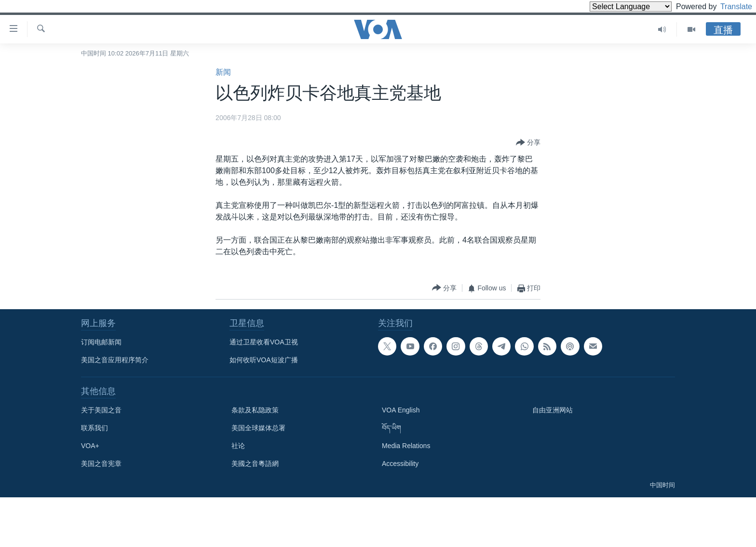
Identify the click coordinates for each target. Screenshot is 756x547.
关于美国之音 (101, 410)
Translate (727, 7)
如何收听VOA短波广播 (264, 360)
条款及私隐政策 (255, 410)
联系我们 (94, 428)
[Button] (528, 143)
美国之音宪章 (101, 464)
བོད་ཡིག (391, 428)
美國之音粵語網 (255, 464)
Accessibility (400, 464)
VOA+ (90, 446)
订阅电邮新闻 (101, 342)
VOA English (401, 410)
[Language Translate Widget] (614, 7)
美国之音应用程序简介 (115, 360)
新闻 (223, 72)
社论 (238, 446)
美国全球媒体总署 (258, 428)
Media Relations (406, 446)
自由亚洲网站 (553, 410)
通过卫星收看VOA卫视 (264, 342)
